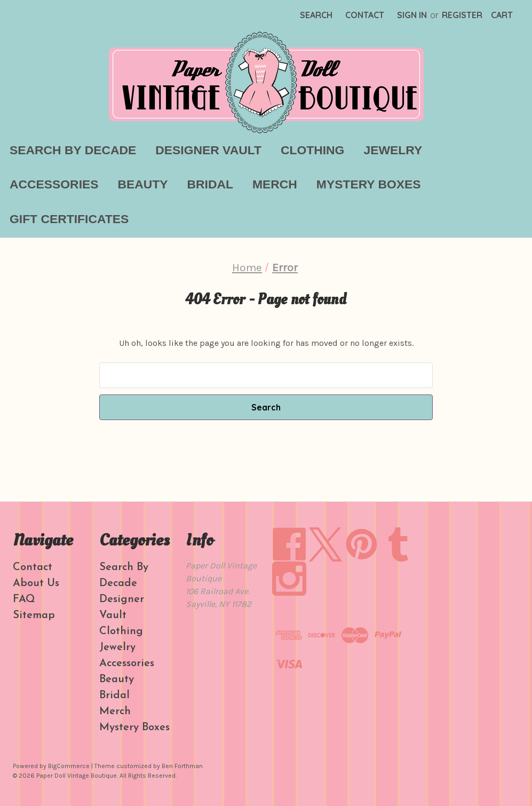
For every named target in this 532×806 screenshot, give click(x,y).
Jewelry (393, 150)
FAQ (24, 599)
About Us (36, 583)
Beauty (143, 184)
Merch (275, 184)
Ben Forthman (182, 766)
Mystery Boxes (369, 184)
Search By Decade (73, 150)
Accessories (54, 184)
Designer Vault (208, 150)
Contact (365, 15)
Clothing (312, 150)
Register (462, 15)
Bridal (210, 184)
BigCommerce (69, 766)
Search (316, 15)
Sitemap (34, 615)
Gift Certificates (69, 219)
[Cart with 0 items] (502, 15)
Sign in (412, 15)
